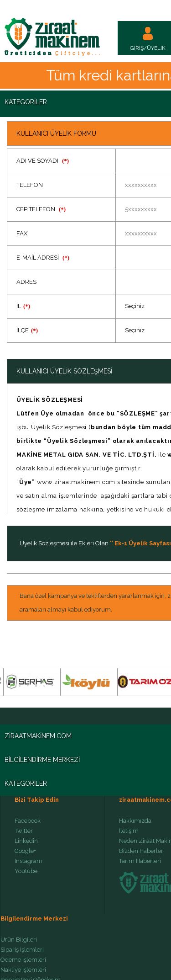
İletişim (129, 831)
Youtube (26, 871)
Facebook (28, 821)
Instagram (28, 861)
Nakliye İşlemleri (23, 970)
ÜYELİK (156, 48)
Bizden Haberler (141, 851)
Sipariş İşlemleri (22, 950)
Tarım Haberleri (140, 861)
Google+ (25, 851)
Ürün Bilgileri (19, 940)
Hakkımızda (135, 821)
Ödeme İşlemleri (23, 960)
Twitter (24, 831)
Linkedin (26, 841)
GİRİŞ (137, 48)
